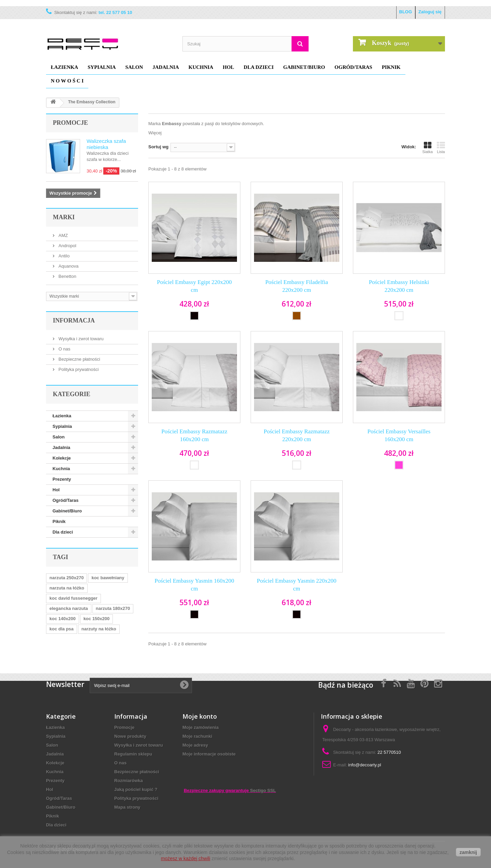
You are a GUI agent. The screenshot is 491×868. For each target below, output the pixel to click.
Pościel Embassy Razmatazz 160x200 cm (194, 435)
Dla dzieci (259, 67)
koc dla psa (62, 629)
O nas (64, 349)
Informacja (74, 320)
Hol (228, 67)
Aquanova (68, 266)
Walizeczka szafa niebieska (106, 144)
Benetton (67, 276)
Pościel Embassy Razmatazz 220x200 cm (297, 435)
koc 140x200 (63, 619)
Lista (441, 148)
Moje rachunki (197, 736)
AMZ (63, 235)
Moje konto (200, 716)
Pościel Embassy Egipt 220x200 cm (194, 286)
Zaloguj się (430, 12)
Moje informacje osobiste (209, 754)
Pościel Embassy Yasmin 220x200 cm (296, 585)
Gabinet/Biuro (304, 67)
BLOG (406, 12)
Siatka (427, 148)
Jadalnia (166, 67)
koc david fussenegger (73, 598)
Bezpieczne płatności (79, 359)
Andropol (67, 246)
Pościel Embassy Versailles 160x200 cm (399, 435)
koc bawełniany (108, 578)
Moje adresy (195, 745)
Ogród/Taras (353, 67)
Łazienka (64, 67)
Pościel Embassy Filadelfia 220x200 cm (297, 286)
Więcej (155, 133)
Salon (134, 67)
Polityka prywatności (78, 369)
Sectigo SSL (263, 790)
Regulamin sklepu (133, 754)
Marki (64, 217)
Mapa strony (127, 807)
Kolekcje (62, 458)
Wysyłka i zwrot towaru (80, 339)
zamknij (468, 852)
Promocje (70, 123)
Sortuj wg (158, 147)
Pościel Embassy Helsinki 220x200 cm (399, 286)
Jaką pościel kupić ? (136, 789)
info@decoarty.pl (365, 765)
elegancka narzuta (69, 608)
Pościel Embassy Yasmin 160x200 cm (194, 585)
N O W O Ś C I (67, 81)
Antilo (63, 256)
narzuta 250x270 (66, 578)
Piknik (391, 67)
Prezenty (62, 479)
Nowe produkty (130, 736)
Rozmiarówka (129, 781)
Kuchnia (201, 67)
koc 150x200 (97, 619)
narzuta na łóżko (67, 588)
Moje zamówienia (200, 727)
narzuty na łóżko (99, 629)
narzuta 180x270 (113, 608)
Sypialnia (102, 67)
